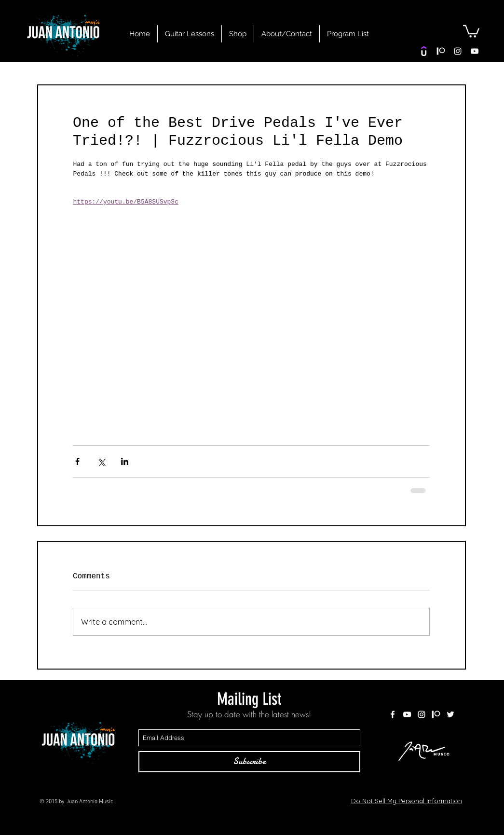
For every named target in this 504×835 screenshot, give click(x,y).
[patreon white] (441, 51)
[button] (471, 31)
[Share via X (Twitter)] (101, 461)
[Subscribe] (249, 762)
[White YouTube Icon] (475, 51)
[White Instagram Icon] (458, 51)
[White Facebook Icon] (393, 714)
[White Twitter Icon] (450, 714)
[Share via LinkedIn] (125, 461)
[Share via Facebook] (77, 461)
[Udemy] (424, 51)
